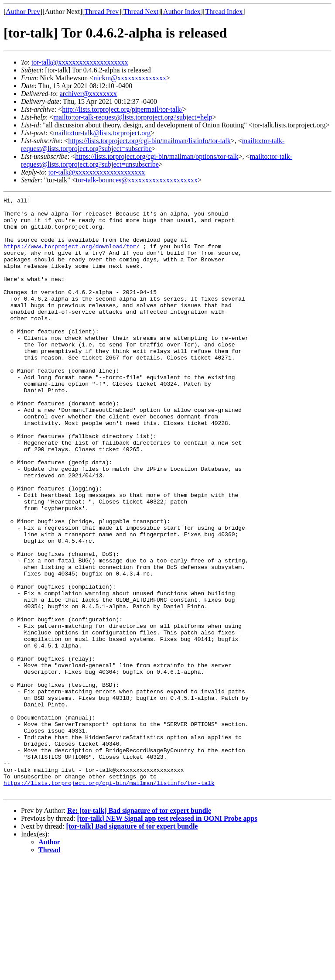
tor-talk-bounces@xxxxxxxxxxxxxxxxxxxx (137, 180)
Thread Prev (102, 12)
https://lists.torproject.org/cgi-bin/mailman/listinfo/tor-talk (149, 141)
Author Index (182, 12)
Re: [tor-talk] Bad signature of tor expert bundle (139, 930)
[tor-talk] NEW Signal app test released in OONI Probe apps (167, 937)
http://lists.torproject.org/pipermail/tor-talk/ (122, 109)
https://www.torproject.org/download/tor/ (72, 257)
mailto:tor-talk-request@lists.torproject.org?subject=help (133, 117)
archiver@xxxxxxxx (88, 94)
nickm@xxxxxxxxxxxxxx (130, 78)
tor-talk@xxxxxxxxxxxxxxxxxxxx (80, 62)
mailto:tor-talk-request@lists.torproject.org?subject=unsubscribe (157, 160)
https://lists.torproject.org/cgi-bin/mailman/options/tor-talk (157, 156)
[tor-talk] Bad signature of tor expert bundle (132, 945)
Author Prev (23, 12)
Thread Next (141, 12)
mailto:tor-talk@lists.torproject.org (102, 133)
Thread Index (224, 12)
